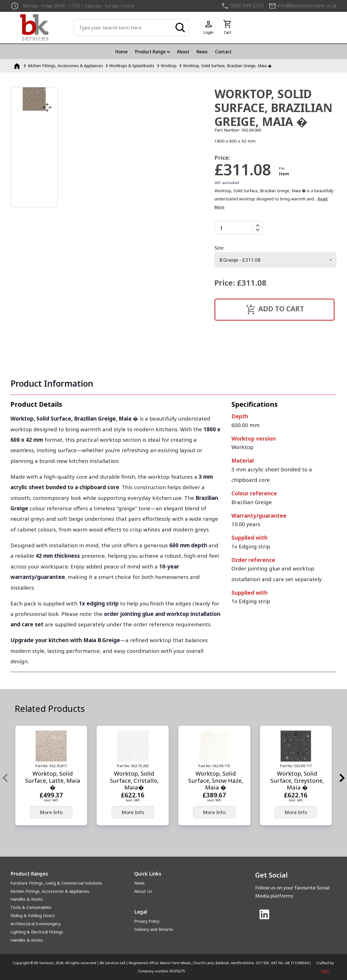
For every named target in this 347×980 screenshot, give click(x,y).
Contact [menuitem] (223, 52)
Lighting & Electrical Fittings (37, 932)
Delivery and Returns (154, 929)
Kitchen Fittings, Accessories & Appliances (50, 891)
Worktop (169, 66)
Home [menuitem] (122, 52)
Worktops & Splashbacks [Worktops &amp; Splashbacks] (132, 66)
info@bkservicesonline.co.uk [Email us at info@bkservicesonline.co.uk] (307, 6)
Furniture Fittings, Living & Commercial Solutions (56, 883)
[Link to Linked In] (264, 915)
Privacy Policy (147, 921)
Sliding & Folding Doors (33, 916)
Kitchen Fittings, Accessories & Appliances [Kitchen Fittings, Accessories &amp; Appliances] (65, 66)
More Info (51, 812)
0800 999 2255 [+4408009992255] (247, 6)
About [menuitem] (183, 52)
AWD (325, 971)
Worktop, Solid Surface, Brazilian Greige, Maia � (227, 66)
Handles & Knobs (27, 899)
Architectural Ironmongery (35, 924)
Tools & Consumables (31, 907)
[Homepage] (18, 66)
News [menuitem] (202, 52)
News (139, 883)
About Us (143, 891)
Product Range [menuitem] (150, 52)
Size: (219, 248)
